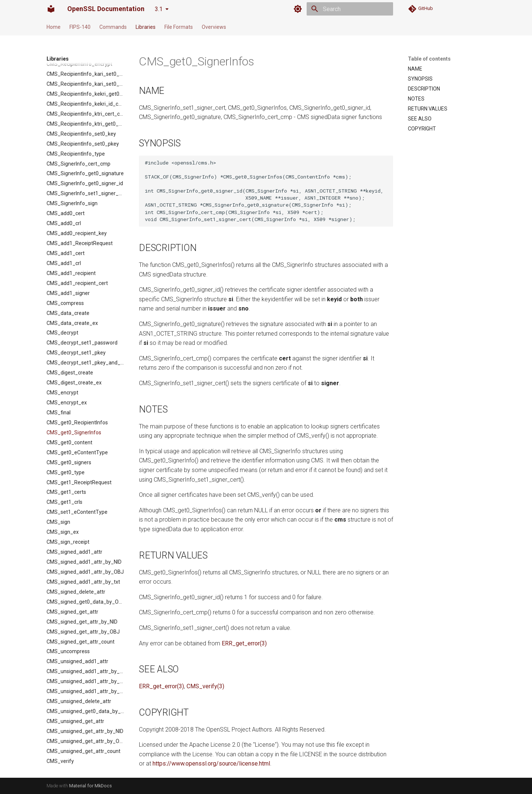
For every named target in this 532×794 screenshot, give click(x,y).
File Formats (179, 27)
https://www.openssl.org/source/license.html (211, 764)
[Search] (350, 9)
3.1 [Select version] (159, 9)
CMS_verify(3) (205, 686)
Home (54, 27)
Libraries (146, 27)
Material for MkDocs (91, 786)
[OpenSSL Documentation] (51, 9)
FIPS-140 (80, 27)
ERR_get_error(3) (244, 643)
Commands (113, 27)
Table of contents (429, 59)
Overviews (214, 27)
